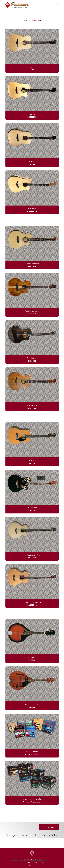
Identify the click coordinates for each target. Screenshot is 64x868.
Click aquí (49, 827)
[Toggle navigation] (58, 3)
